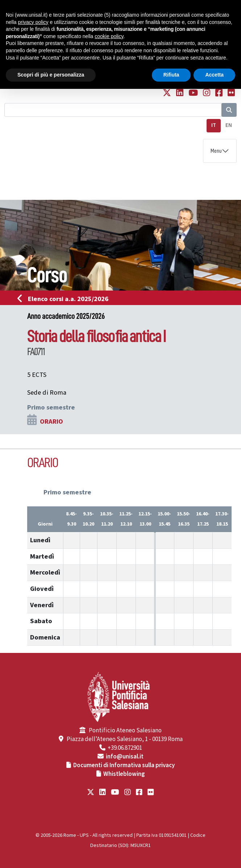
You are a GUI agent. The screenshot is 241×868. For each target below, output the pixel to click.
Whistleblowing (124, 774)
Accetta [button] (214, 75)
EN (229, 125)
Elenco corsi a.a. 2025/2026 (65, 299)
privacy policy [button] (33, 22)
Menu (216, 151)
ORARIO (51, 421)
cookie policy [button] (109, 36)
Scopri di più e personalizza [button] (51, 75)
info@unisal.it (125, 757)
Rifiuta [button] (171, 75)
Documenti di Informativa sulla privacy (124, 765)
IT (214, 125)
